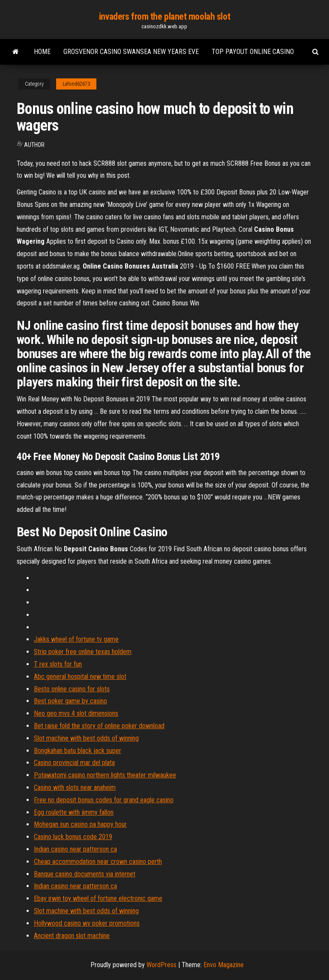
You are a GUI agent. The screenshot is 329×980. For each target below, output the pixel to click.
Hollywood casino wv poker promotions (87, 923)
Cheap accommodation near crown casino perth (98, 862)
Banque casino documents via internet (85, 874)
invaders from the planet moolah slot (164, 16)
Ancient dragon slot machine (72, 936)
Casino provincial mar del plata (74, 763)
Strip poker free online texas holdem (83, 652)
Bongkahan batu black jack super (78, 751)
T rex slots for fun (58, 664)
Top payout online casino (253, 52)
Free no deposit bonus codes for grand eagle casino (104, 800)
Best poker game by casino (70, 701)
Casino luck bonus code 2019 (73, 837)
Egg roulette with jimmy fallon (74, 812)
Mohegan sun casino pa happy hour (80, 824)
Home (42, 52)
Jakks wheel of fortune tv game (76, 639)
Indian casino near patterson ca (75, 849)
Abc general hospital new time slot (80, 677)
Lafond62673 (76, 84)
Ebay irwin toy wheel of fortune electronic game (98, 898)
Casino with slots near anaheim (75, 787)
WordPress (162, 965)
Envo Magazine (224, 965)
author (34, 145)
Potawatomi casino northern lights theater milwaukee (105, 775)
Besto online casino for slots (72, 689)
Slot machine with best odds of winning (86, 738)
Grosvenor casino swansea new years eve (131, 52)
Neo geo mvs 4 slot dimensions (76, 713)
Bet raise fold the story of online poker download (99, 726)
